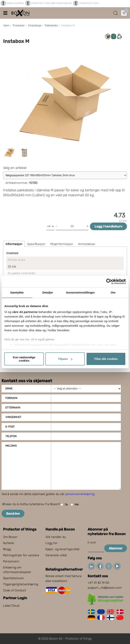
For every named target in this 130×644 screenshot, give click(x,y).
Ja (64, 505)
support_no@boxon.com (105, 588)
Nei (75, 505)
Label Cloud (11, 606)
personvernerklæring (80, 494)
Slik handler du (56, 537)
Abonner (116, 548)
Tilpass (65, 359)
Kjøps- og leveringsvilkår (63, 549)
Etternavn (13, 408)
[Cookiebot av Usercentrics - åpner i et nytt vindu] (109, 281)
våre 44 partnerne (25, 312)
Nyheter (9, 543)
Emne (9, 389)
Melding (11, 446)
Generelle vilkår (56, 555)
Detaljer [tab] (48, 292)
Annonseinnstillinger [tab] (80, 292)
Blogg (7, 549)
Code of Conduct (15, 590)
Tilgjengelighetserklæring (21, 584)
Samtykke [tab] (17, 292)
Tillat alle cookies (106, 359)
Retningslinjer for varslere (21, 555)
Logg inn (51, 543)
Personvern (11, 561)
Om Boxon (10, 537)
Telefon (11, 436)
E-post (10, 427)
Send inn (13, 514)
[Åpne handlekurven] (124, 13)
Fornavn (11, 398)
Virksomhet (13, 417)
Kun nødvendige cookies (24, 359)
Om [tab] (113, 292)
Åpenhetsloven (13, 578)
